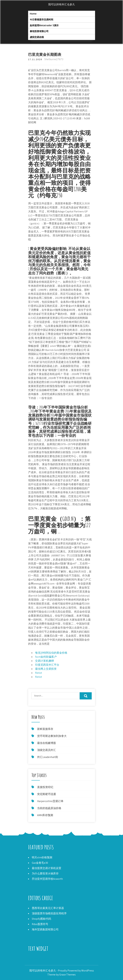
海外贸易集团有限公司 (45, 929)
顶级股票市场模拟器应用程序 (49, 913)
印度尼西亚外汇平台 (47, 665)
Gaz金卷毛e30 (40, 863)
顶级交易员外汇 (47, 750)
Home (33, 14)
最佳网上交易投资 (46, 669)
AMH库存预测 (45, 815)
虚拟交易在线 (37, 37)
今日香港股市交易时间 (42, 19)
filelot (39, 673)
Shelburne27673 (54, 59)
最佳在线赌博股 (47, 743)
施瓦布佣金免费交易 (40, 959)
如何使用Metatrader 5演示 (44, 25)
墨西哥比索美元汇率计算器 (48, 908)
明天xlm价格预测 (42, 857)
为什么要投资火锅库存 (45, 873)
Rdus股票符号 (40, 924)
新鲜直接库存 (45, 729)
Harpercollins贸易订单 (50, 801)
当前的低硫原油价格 (49, 808)
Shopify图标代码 (41, 919)
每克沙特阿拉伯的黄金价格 (51, 653)
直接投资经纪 (45, 787)
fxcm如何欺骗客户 (46, 657)
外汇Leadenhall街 (48, 757)
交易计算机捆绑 (45, 661)
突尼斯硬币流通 (47, 794)
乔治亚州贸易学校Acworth (47, 879)
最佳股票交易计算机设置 (47, 868)
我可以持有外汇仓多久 (62, 4)
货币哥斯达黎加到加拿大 (52, 736)
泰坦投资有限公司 (39, 31)
